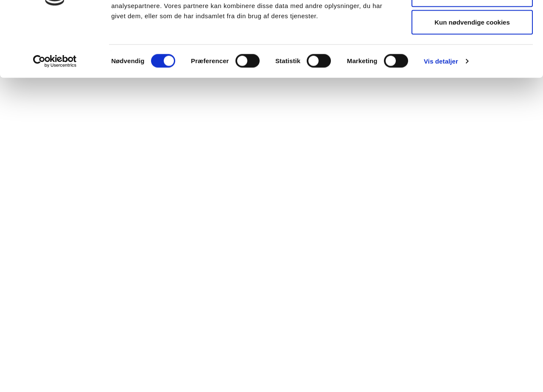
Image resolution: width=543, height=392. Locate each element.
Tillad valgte (472, 50)
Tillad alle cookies (472, 22)
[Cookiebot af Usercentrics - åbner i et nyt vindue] (55, 117)
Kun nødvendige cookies (472, 78)
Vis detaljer (441, 117)
